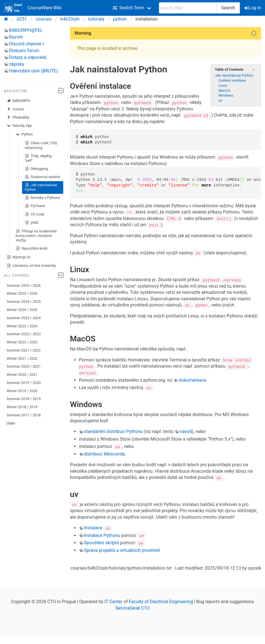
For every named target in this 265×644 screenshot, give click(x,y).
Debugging (36, 169)
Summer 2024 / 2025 (24, 302)
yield (31, 223)
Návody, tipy (19, 126)
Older (11, 423)
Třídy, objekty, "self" (39, 158)
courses (44, 19)
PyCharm (35, 206)
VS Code (35, 214)
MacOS (224, 91)
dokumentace (192, 379)
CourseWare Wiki (33, 8)
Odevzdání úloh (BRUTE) (33, 71)
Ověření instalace (232, 80)
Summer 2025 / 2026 (24, 286)
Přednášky (18, 117)
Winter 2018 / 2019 (22, 407)
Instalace (93, 527)
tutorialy (96, 19)
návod (186, 431)
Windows (226, 95)
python (120, 19)
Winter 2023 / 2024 (22, 326)
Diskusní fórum (24, 51)
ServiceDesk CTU (132, 607)
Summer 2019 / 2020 (24, 383)
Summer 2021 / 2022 (24, 350)
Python (24, 134)
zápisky (17, 64)
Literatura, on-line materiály (31, 266)
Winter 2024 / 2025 (22, 310)
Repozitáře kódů (32, 248)
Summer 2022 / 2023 (24, 334)
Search (228, 8)
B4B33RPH (18, 101)
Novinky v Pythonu (42, 198)
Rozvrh (16, 37)
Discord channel (25, 44)
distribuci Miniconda (104, 453)
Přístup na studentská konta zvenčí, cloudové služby (36, 236)
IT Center (113, 600)
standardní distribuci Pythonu (113, 431)
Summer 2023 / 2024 (24, 318)
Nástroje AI (19, 257)
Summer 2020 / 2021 (24, 366)
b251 (22, 19)
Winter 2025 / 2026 (22, 293)
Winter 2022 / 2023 (22, 342)
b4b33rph (70, 19)
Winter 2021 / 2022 (22, 358)
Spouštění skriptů (102, 542)
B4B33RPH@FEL (26, 30)
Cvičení (16, 109)
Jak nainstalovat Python (41, 187)
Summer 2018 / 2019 (24, 399)
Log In (253, 8)
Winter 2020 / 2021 (22, 375)
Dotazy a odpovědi (28, 57)
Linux (223, 86)
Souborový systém (43, 177)
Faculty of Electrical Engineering (161, 600)
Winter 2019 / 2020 (22, 391)
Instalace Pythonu (102, 534)
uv (220, 100)
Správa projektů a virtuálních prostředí (122, 549)
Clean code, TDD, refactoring (41, 145)
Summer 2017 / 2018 (24, 415)
